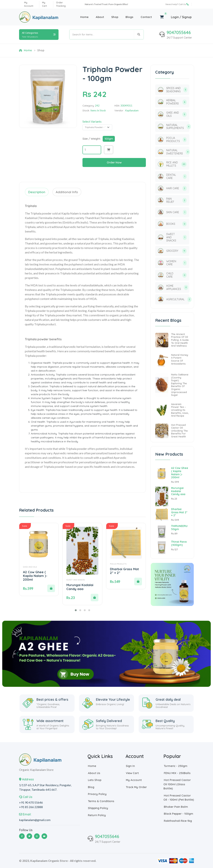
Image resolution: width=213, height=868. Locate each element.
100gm (109, 139)
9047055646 (179, 32)
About (100, 17)
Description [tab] (37, 192)
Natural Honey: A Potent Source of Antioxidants (180, 377)
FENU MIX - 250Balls (177, 773)
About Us (94, 773)
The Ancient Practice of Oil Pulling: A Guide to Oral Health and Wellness (180, 358)
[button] (109, 150)
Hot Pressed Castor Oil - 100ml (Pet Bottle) (179, 798)
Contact (146, 17)
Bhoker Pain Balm (176, 807)
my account (29, 4)
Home (84, 17)
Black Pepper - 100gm (178, 814)
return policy (97, 815)
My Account (134, 780)
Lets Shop (94, 780)
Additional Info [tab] (67, 192)
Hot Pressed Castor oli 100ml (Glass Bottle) (177, 784)
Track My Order (136, 787)
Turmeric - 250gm (175, 766)
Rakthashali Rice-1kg (178, 821)
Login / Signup (181, 17)
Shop (115, 17)
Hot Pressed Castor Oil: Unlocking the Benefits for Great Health (179, 448)
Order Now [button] (114, 162)
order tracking (61, 4)
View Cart (132, 773)
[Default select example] (97, 127)
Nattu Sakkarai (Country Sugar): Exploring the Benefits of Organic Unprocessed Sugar (180, 402)
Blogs (129, 17)
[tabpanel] (82, 344)
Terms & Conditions (101, 801)
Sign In (130, 766)
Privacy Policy (97, 794)
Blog (91, 787)
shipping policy (98, 808)
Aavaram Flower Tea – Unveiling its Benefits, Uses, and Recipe (180, 428)
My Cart (45, 4)
